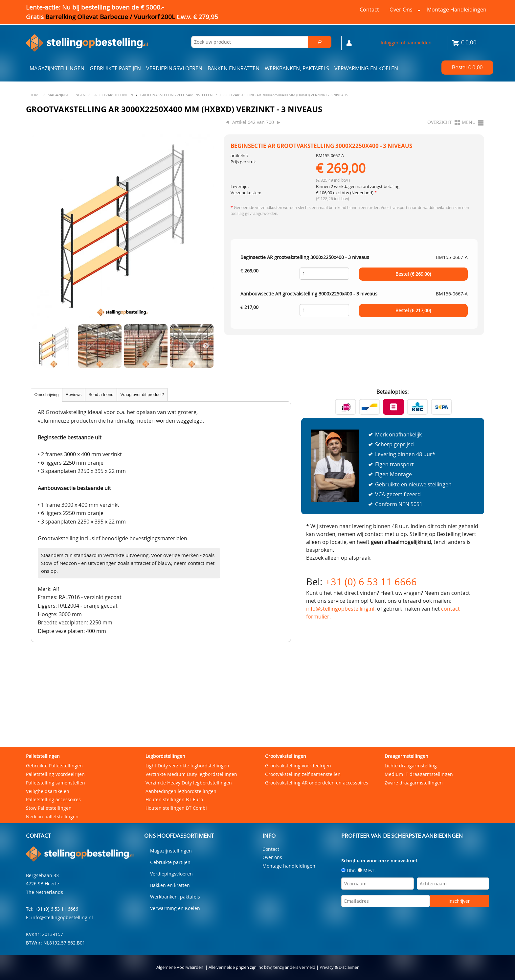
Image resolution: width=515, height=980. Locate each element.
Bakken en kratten (234, 68)
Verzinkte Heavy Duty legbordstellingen (189, 730)
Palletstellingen (43, 703)
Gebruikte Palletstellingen (54, 713)
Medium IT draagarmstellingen (419, 722)
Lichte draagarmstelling (411, 713)
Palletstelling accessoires (53, 747)
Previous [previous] (39, 346)
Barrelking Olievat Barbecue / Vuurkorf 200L (132, 17)
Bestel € (467, 68)
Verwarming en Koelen (366, 68)
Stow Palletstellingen (49, 756)
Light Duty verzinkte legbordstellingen (187, 713)
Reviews (74, 395)
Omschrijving (47, 395)
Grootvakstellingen (286, 703)
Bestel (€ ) (413, 274)
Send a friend (101, 395)
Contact (369, 10)
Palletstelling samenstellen (56, 730)
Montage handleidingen (457, 10)
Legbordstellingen (165, 703)
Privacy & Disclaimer (339, 915)
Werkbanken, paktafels (297, 68)
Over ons (404, 11)
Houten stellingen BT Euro (174, 747)
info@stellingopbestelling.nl (340, 609)
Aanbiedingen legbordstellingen (181, 739)
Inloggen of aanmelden (406, 43)
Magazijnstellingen (57, 68)
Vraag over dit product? (142, 395)
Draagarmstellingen (406, 703)
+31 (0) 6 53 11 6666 (371, 582)
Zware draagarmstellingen (414, 730)
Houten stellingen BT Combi (176, 756)
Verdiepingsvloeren (174, 68)
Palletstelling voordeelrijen (55, 722)
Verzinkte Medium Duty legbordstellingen (191, 722)
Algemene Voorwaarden (180, 915)
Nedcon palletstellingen (52, 764)
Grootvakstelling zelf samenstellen (303, 722)
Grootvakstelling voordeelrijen (298, 713)
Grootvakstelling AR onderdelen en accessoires (317, 730)
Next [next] (206, 346)
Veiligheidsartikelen (48, 739)
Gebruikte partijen (115, 68)
